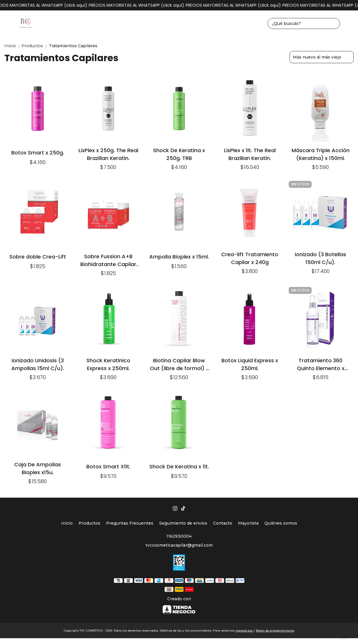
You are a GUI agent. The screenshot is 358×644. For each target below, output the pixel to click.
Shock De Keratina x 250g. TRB (179, 154)
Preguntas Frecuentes (130, 523)
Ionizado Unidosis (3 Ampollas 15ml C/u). (38, 364)
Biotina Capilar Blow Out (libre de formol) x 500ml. (179, 364)
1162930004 (179, 536)
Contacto (223, 523)
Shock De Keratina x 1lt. (179, 466)
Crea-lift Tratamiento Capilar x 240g (250, 258)
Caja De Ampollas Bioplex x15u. (38, 468)
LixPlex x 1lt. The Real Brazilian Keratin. (250, 154)
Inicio (13, 46)
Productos (35, 46)
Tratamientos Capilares (73, 46)
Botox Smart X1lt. (108, 466)
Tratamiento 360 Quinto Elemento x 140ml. (321, 364)
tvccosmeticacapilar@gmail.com (179, 545)
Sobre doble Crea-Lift (38, 257)
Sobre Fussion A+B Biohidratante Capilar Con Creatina (108, 260)
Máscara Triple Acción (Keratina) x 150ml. (321, 154)
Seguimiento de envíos (183, 523)
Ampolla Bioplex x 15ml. (179, 257)
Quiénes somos (281, 523)
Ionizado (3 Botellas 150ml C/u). (320, 258)
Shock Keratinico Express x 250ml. (108, 364)
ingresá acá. (245, 631)
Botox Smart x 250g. (38, 153)
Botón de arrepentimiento (275, 631)
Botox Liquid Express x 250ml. (250, 364)
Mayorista (248, 523)
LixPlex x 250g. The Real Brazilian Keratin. (108, 154)
